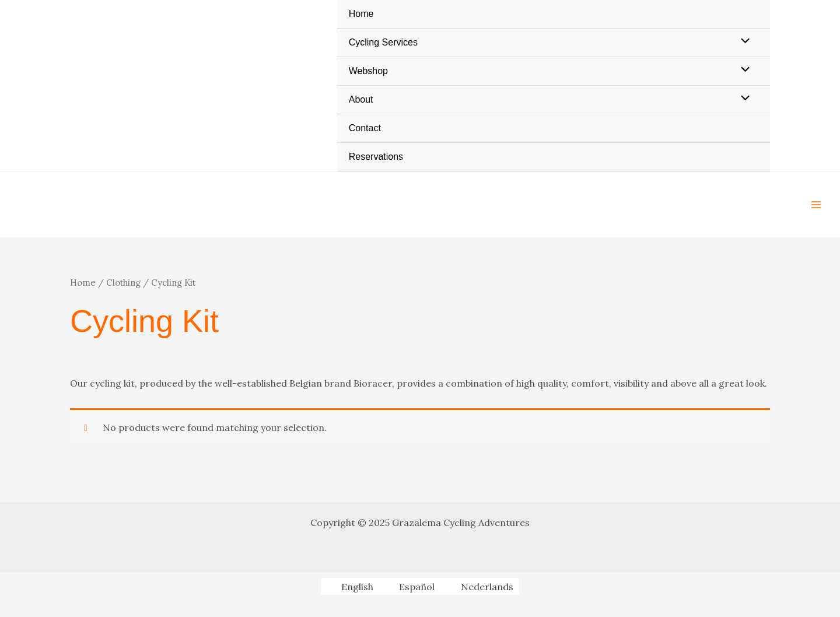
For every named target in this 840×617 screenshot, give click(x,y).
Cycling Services (383, 42)
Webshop (368, 71)
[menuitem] (350, 586)
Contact (365, 128)
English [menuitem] (357, 587)
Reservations (376, 157)
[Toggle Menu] (743, 42)
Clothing (123, 283)
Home (361, 14)
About (361, 99)
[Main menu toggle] (816, 204)
